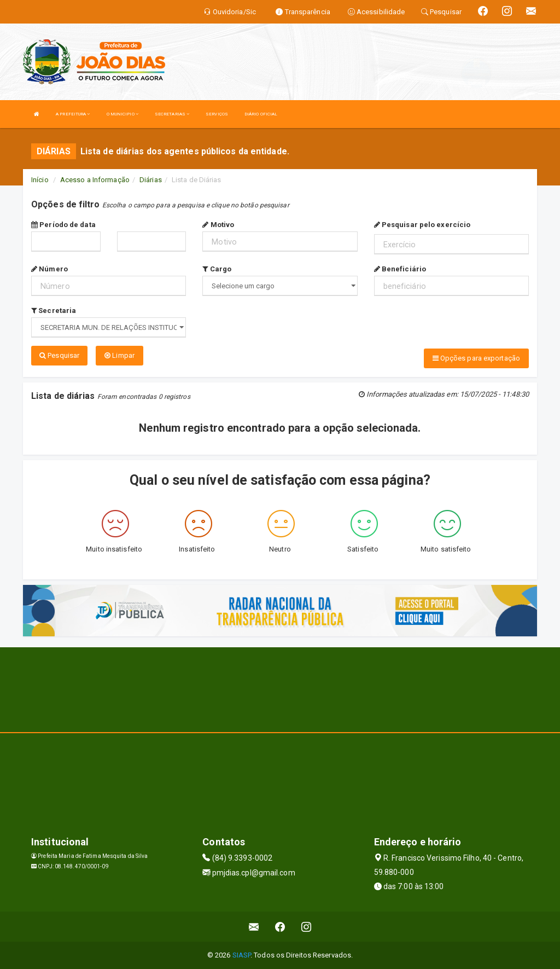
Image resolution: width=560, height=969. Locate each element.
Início (40, 180)
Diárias (151, 180)
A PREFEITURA (73, 114)
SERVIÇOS (217, 114)
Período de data (63, 225)
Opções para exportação (476, 358)
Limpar (119, 355)
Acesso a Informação (95, 180)
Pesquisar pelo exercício (422, 225)
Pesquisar (59, 355)
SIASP (242, 955)
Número (49, 269)
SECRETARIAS (172, 114)
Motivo (218, 225)
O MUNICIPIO (122, 114)
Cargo (217, 269)
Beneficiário (400, 269)
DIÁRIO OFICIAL (261, 114)
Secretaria (54, 311)
